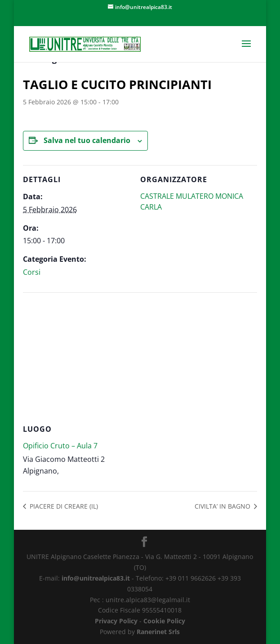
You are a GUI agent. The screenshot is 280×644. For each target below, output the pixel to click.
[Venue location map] (140, 357)
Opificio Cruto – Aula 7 (60, 446)
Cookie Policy (164, 621)
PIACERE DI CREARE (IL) (63, 506)
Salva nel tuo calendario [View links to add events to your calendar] (87, 140)
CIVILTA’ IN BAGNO (223, 506)
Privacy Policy (116, 621)
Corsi (32, 272)
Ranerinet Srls (158, 632)
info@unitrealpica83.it (96, 578)
